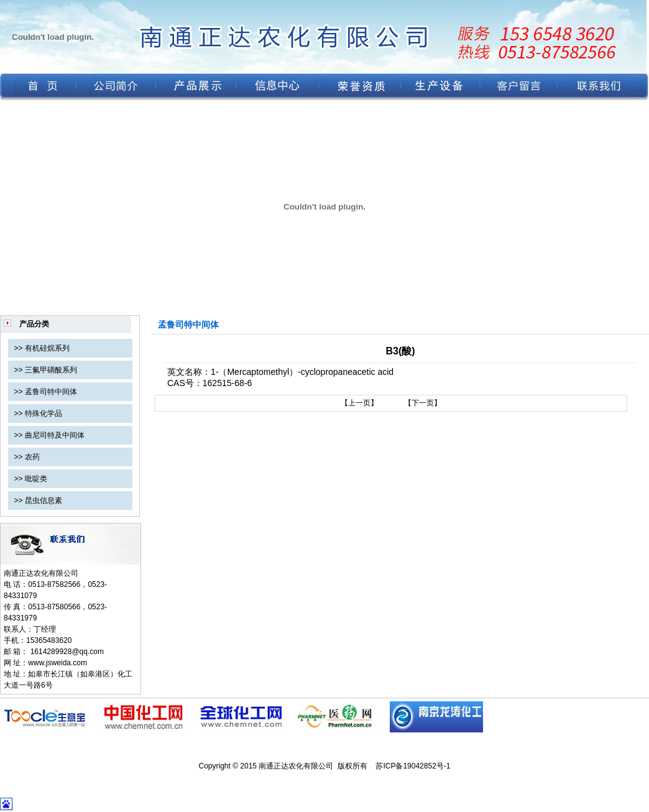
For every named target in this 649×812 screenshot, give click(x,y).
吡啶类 (36, 479)
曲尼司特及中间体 (55, 435)
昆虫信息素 (44, 501)
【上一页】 (359, 403)
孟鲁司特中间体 (51, 392)
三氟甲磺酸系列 (51, 370)
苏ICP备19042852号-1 (413, 766)
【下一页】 (423, 403)
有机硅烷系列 (47, 348)
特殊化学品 (44, 413)
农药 (32, 457)
